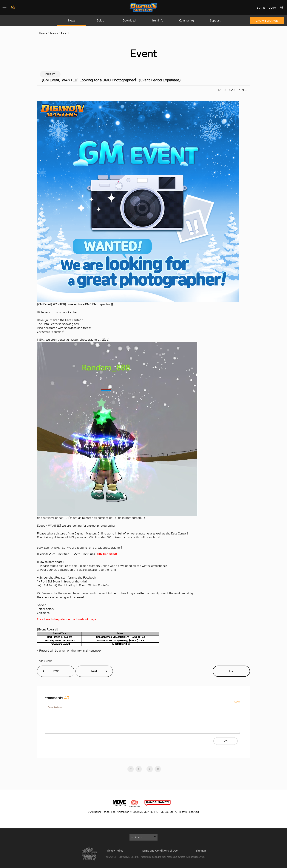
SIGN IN (261, 8)
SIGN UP (273, 8)
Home (43, 33)
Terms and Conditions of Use (159, 851)
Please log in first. (142, 719)
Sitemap (201, 851)
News (54, 33)
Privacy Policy (114, 851)
